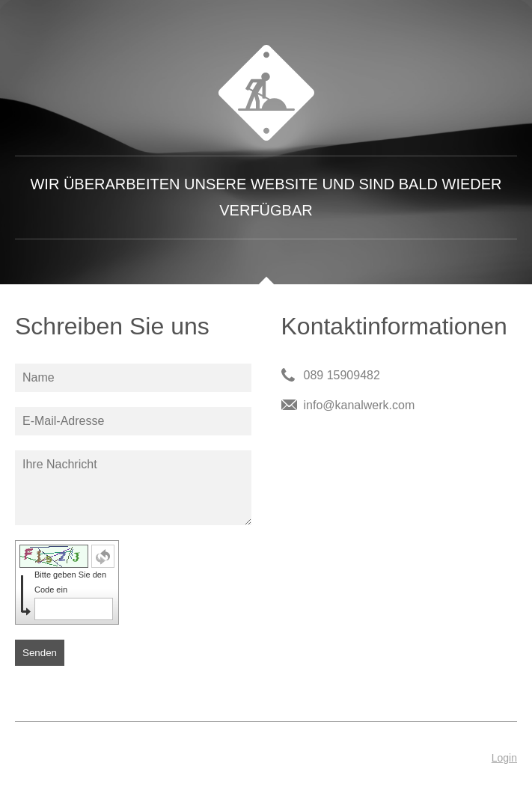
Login (504, 758)
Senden (40, 653)
